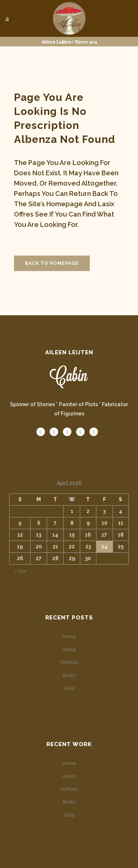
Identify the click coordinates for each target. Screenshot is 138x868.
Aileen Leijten (56, 42)
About (69, 649)
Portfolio (69, 662)
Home (69, 637)
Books (69, 675)
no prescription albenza (50, 125)
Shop (69, 688)
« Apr (20, 571)
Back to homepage (52, 263)
